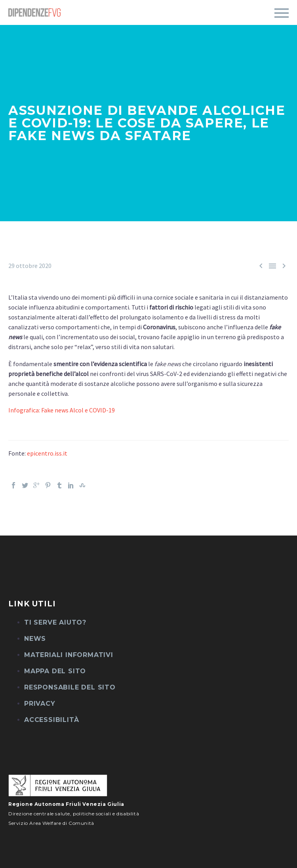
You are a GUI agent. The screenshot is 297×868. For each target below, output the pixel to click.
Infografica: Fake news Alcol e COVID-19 (62, 410)
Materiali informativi (69, 655)
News (35, 639)
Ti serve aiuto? (55, 622)
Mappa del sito (55, 671)
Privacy (40, 704)
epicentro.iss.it (47, 453)
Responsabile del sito (70, 687)
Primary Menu (282, 13)
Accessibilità (51, 720)
